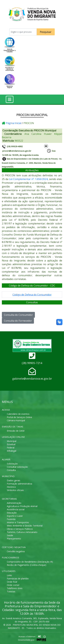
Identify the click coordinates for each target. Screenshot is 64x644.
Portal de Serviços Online (19, 417)
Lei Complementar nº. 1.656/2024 (28, 179)
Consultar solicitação (17, 467)
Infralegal (12, 451)
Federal (11, 448)
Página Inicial (14, 123)
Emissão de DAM (16, 431)
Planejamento (14, 539)
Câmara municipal (16, 420)
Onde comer (13, 585)
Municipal (12, 441)
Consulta (11, 470)
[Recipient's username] (23, 32)
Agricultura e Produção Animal (22, 506)
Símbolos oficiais (15, 490)
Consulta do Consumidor (18, 315)
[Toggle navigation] (10, 99)
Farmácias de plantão (18, 579)
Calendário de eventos (18, 414)
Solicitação (12, 464)
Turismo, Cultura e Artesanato (22, 532)
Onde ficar (12, 582)
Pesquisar (46, 32)
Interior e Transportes (18, 522)
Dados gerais (14, 480)
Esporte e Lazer (15, 516)
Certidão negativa (16, 551)
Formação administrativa (19, 484)
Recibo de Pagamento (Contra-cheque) (27, 565)
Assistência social (16, 509)
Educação (12, 513)
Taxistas (11, 591)
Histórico (11, 487)
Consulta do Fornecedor (18, 321)
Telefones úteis (15, 588)
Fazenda (11, 519)
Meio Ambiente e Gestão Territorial (25, 526)
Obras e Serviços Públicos (20, 529)
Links (9, 575)
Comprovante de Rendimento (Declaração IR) (30, 562)
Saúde (10, 535)
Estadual (11, 444)
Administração (14, 503)
